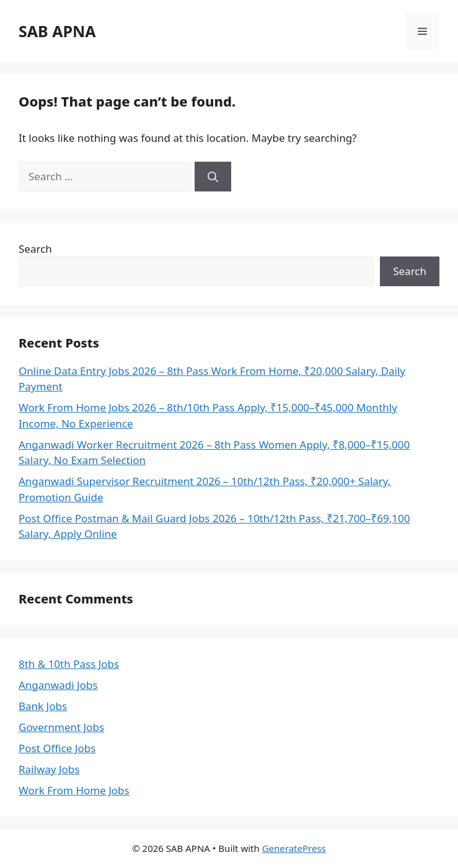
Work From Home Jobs (74, 790)
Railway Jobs (49, 769)
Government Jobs (61, 727)
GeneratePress (294, 848)
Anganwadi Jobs (58, 685)
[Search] (213, 177)
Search (35, 249)
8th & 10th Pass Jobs (69, 664)
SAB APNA (57, 31)
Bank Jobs (43, 706)
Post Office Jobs (57, 748)
